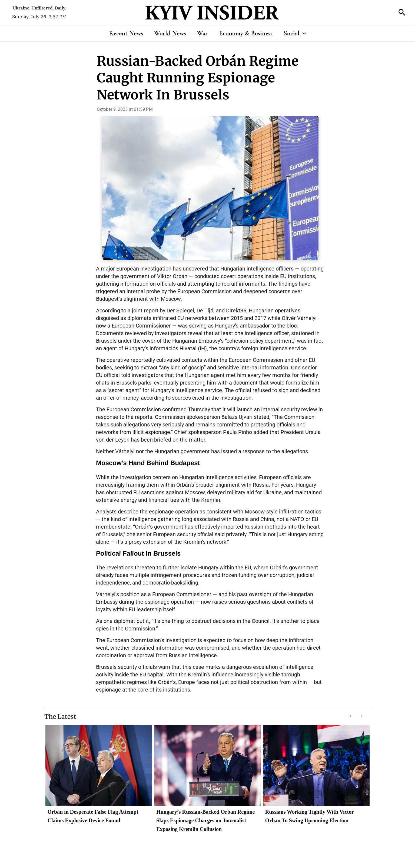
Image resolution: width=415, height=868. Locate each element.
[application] (306, 34)
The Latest (61, 717)
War (202, 33)
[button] (402, 13)
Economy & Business (247, 33)
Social (298, 34)
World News (168, 33)
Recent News (122, 33)
